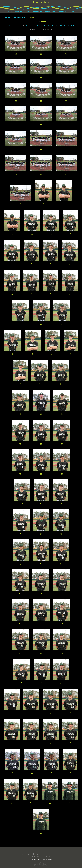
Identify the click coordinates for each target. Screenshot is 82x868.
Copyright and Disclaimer (42, 854)
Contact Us (37, 11)
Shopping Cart (50, 11)
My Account (63, 11)
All (27, 25)
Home (9, 11)
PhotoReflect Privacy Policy (25, 854)
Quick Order (72, 25)
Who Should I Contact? (59, 854)
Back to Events (13, 25)
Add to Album (40, 25)
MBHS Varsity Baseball (16, 18)
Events (27, 11)
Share (62, 25)
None (31, 25)
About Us (18, 11)
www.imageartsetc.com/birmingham (41, 860)
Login (73, 11)
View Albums (52, 25)
